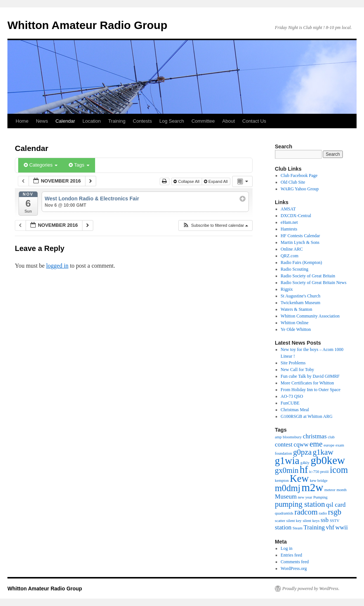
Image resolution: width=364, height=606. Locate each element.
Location (92, 121)
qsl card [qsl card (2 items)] (336, 505)
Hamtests (289, 229)
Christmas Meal (295, 410)
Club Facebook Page (299, 175)
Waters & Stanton (297, 309)
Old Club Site (293, 182)
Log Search (172, 121)
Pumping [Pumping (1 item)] (320, 497)
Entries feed (292, 555)
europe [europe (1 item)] (329, 445)
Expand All (216, 181)
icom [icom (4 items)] (339, 470)
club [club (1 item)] (331, 437)
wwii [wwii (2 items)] (342, 527)
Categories (41, 165)
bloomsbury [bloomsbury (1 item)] (292, 437)
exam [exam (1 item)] (340, 445)
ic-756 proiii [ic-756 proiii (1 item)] (319, 472)
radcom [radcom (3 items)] (306, 512)
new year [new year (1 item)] (305, 497)
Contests (142, 121)
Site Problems (293, 363)
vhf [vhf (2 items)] (330, 527)
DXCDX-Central (296, 216)
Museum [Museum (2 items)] (286, 497)
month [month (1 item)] (342, 490)
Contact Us (254, 121)
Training (117, 121)
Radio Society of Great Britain (308, 276)
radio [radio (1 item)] (323, 513)
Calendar (65, 121)
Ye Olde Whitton (296, 329)
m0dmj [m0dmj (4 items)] (288, 488)
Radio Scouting (295, 269)
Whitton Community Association (310, 316)
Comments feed (295, 562)
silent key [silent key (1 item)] (294, 521)
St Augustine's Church (301, 296)
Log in (287, 548)
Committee (203, 121)
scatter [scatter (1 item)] (280, 521)
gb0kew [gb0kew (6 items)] (328, 460)
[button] (215, 225)
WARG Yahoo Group (300, 189)
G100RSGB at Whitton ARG (307, 416)
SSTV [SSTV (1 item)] (335, 521)
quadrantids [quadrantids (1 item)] (284, 513)
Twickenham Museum (301, 303)
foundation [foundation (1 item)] (283, 453)
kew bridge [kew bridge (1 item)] (319, 481)
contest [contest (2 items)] (284, 444)
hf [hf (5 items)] (304, 470)
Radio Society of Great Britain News (314, 283)
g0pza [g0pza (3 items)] (302, 452)
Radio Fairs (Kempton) (301, 262)
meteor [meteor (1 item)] (330, 490)
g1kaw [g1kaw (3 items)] (323, 452)
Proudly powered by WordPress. (311, 589)
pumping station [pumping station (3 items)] (300, 504)
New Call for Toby (298, 370)
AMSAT (288, 209)
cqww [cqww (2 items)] (301, 444)
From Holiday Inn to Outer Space (311, 390)
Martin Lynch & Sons (300, 242)
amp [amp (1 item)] (278, 437)
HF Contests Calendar (300, 236)
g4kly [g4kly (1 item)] (305, 463)
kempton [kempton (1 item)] (282, 481)
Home (22, 121)
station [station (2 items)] (283, 527)
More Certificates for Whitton (307, 383)
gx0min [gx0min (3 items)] (287, 470)
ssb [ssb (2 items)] (324, 520)
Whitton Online (295, 323)
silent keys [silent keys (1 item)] (311, 521)
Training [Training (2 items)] (314, 527)
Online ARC (292, 249)
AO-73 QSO (292, 396)
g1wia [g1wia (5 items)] (287, 461)
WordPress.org (294, 568)
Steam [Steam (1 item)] (298, 528)
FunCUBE (290, 403)
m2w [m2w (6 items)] (313, 487)
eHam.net (289, 222)
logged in (57, 266)
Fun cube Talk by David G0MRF (310, 376)
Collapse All (187, 181)
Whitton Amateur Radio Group (87, 25)
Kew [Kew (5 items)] (299, 478)
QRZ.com (290, 256)
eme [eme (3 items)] (316, 444)
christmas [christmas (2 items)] (315, 436)
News (42, 121)
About (228, 121)
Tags (79, 165)
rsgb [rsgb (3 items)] (335, 512)
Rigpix (287, 289)
